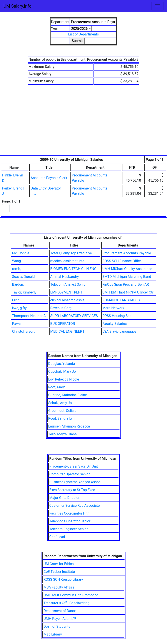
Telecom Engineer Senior (68, 529)
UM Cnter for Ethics (58, 564)
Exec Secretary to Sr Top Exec (72, 490)
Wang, (17, 261)
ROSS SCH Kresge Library (63, 579)
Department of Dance (60, 611)
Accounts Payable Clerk (49, 178)
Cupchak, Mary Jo (62, 371)
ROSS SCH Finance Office (122, 261)
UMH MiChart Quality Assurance (127, 269)
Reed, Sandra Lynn (62, 418)
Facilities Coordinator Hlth (69, 513)
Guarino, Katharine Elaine (68, 395)
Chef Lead (57, 537)
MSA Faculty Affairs (59, 587)
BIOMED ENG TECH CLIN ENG (73, 269)
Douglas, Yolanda (62, 364)
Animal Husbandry (64, 277)
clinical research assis (67, 300)
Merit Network (113, 308)
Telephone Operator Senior (70, 521)
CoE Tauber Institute (59, 572)
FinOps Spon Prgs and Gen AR (126, 284)
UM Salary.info (18, 6)
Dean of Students (57, 626)
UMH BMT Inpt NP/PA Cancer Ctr (128, 292)
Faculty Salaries (115, 324)
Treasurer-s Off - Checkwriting (66, 603)
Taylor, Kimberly (24, 292)
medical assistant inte (67, 261)
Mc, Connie (21, 253)
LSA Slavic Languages (119, 331)
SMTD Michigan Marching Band (127, 277)
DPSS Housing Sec (117, 316)
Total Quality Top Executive (71, 253)
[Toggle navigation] (157, 6)
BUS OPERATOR (63, 324)
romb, (16, 269)
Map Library (53, 634)
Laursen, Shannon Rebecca (69, 426)
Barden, (18, 284)
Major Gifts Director (64, 498)
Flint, (16, 300)
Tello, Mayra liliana (63, 434)
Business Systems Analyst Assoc (75, 482)
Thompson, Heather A (29, 316)
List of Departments (83, 34)
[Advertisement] (83, 123)
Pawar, (17, 324)
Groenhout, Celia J (62, 411)
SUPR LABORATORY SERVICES (74, 316)
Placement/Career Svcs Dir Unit (74, 466)
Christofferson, (23, 331)
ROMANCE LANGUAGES (121, 300)
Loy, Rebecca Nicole (64, 379)
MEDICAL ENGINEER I (67, 331)
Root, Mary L (58, 387)
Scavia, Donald (23, 277)
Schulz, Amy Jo (60, 403)
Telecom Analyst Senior (68, 284)
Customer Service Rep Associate (75, 506)
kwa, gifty (19, 308)
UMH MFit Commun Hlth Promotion (71, 595)
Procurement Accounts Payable (127, 253)
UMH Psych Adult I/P (60, 619)
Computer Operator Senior (70, 474)
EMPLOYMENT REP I (66, 292)
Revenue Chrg (61, 308)
